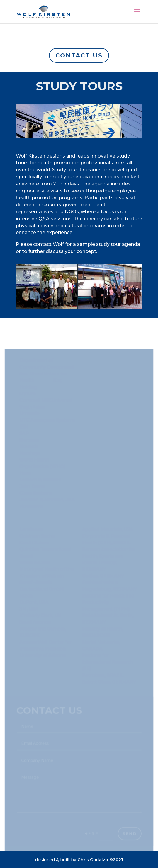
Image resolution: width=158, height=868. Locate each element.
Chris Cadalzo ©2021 (100, 860)
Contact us (79, 55)
